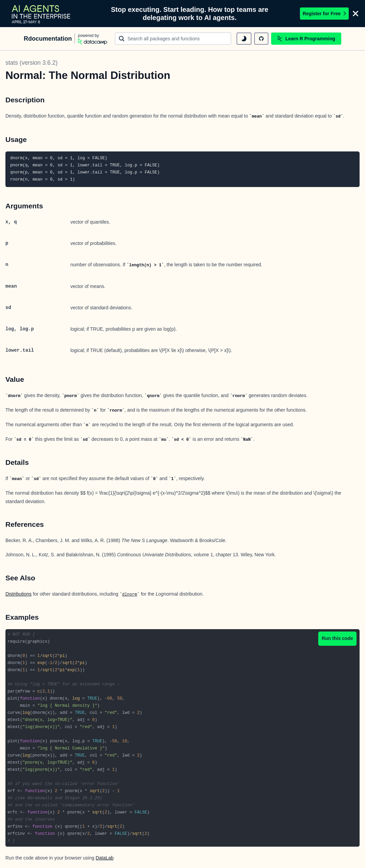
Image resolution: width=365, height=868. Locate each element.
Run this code (337, 638)
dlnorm (129, 595)
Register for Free (324, 14)
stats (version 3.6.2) (32, 63)
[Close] (356, 14)
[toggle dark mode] (244, 39)
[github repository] (261, 39)
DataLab (105, 858)
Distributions (18, 594)
